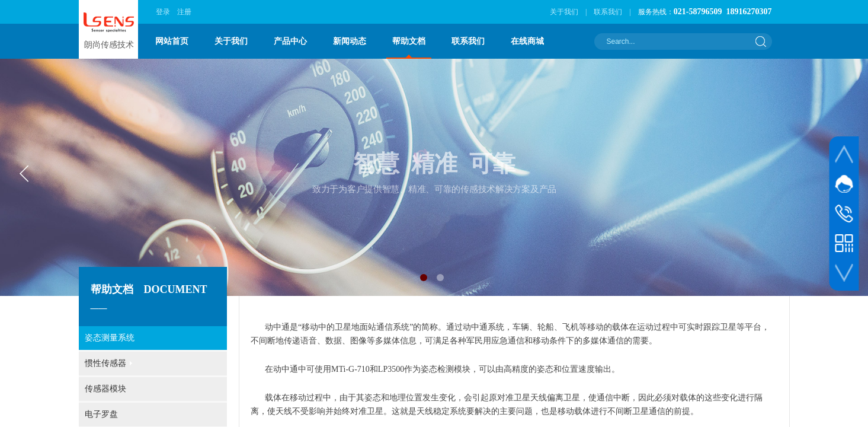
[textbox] (675, 42)
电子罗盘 (101, 414)
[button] (424, 278)
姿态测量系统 (110, 338)
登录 (163, 12)
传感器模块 (105, 389)
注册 (184, 12)
